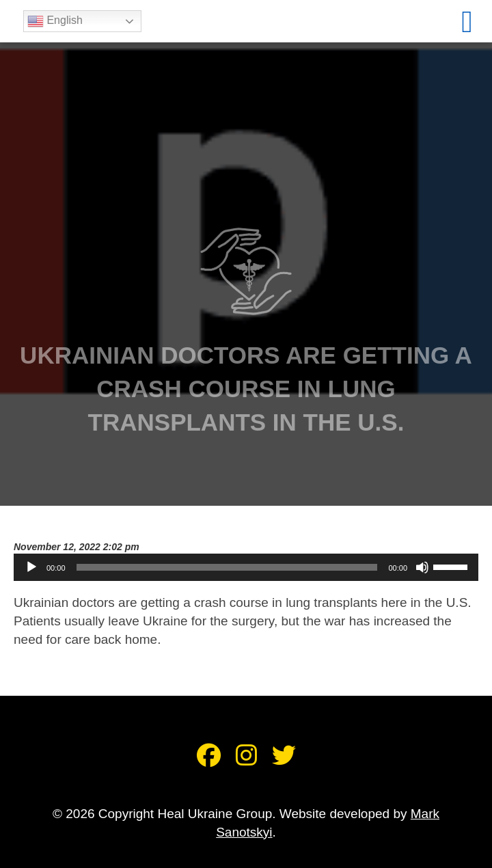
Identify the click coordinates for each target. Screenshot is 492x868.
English (58, 21)
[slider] (227, 567)
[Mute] (422, 567)
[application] (246, 567)
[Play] (31, 567)
